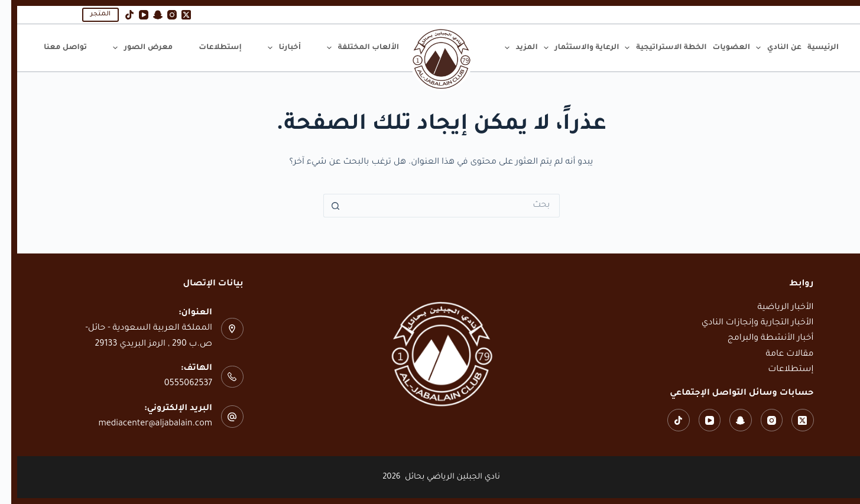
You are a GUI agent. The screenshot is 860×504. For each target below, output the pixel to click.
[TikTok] (118, 15)
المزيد (509, 48)
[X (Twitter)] (175, 15)
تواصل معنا (54, 48)
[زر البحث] (324, 206)
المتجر (89, 14)
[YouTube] (132, 15)
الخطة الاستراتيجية (653, 48)
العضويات (720, 48)
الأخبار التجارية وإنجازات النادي (747, 323)
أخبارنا (272, 48)
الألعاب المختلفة (350, 48)
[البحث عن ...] (442, 206)
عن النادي (766, 48)
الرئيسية (812, 48)
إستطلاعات (209, 48)
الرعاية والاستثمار (569, 48)
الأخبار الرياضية (774, 308)
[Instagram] (161, 15)
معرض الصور (130, 48)
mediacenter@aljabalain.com (144, 424)
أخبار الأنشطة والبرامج (760, 339)
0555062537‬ (177, 384)
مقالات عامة (779, 355)
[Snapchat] (147, 15)
